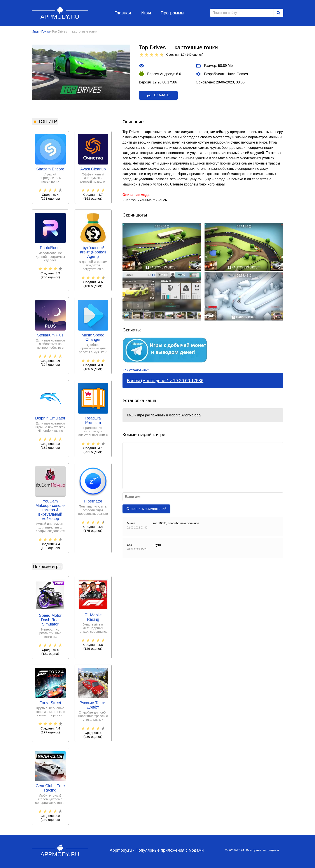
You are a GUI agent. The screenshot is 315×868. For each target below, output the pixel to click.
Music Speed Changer (93, 337)
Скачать (158, 95)
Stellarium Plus (50, 335)
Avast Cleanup (93, 169)
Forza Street (50, 703)
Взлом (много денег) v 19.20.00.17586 (165, 381)
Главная (123, 13)
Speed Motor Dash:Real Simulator (50, 620)
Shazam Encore (50, 169)
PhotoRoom (50, 248)
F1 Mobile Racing (93, 617)
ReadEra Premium (93, 420)
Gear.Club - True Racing (50, 788)
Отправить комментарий (146, 509)
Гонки (46, 31)
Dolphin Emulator (50, 418)
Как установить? (136, 370)
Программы (172, 13)
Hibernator (93, 501)
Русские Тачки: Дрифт (93, 705)
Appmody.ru (60, 13)
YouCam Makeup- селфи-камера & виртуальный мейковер (50, 510)
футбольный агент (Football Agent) (93, 252)
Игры (146, 13)
